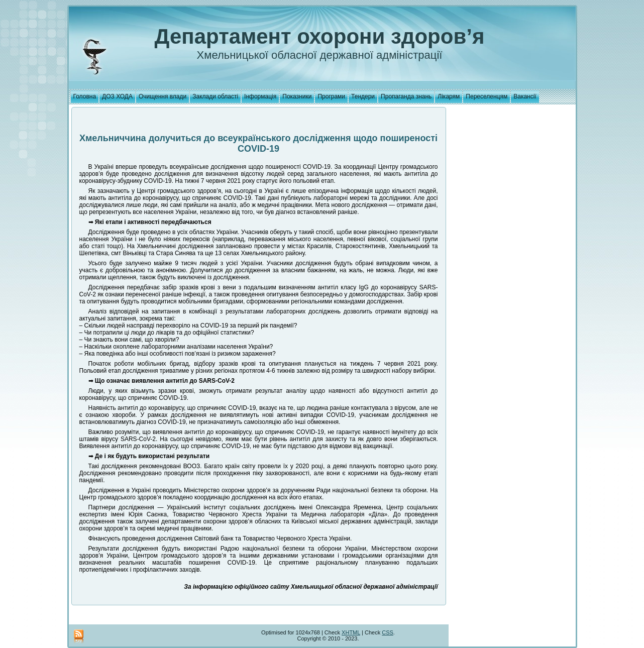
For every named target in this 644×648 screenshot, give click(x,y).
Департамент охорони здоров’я (320, 36)
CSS (388, 632)
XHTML (351, 632)
